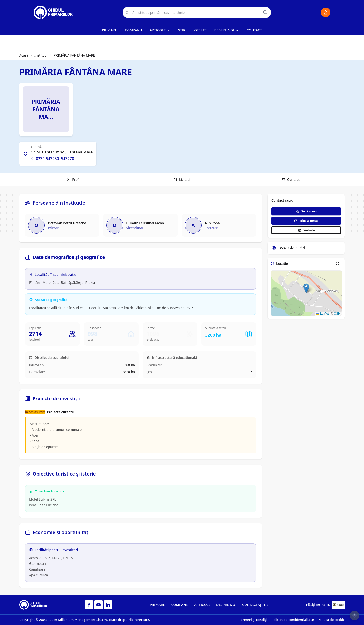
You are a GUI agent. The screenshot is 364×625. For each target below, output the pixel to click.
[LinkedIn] (108, 605)
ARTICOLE (203, 605)
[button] (306, 288)
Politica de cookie (331, 620)
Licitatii (182, 180)
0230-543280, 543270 (52, 159)
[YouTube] (98, 605)
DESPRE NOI (226, 605)
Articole (160, 30)
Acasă (24, 55)
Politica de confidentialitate (293, 620)
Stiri (182, 30)
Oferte (200, 30)
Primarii (110, 30)
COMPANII (180, 605)
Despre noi (227, 30)
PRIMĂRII (158, 605)
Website (306, 230)
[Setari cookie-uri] (354, 615)
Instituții (41, 55)
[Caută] (265, 12)
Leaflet (322, 314)
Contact (254, 30)
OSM (337, 314)
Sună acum (306, 211)
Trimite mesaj (306, 221)
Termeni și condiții (253, 620)
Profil (73, 180)
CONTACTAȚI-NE (255, 605)
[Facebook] (89, 605)
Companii (133, 30)
